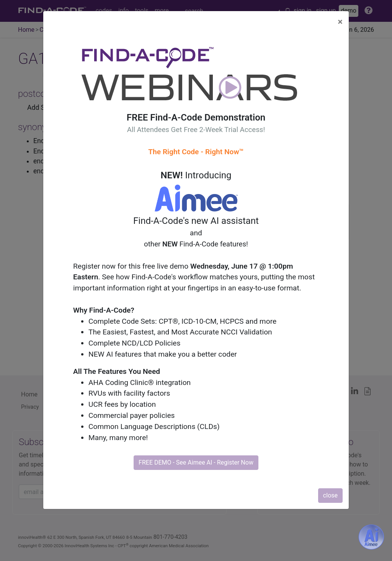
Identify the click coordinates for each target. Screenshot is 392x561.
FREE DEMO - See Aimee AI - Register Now (196, 462)
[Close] (340, 22)
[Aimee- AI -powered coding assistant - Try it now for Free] (371, 537)
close (330, 495)
